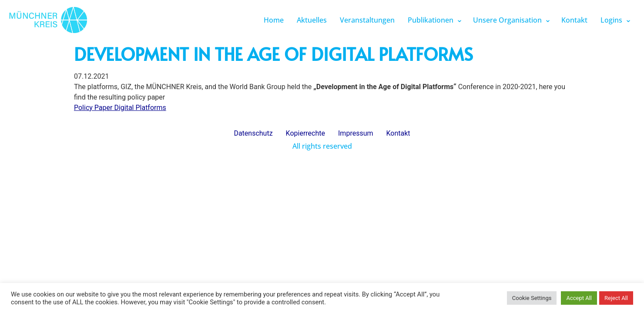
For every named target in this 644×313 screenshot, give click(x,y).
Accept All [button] (579, 298)
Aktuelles (312, 20)
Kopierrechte (305, 133)
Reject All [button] (616, 298)
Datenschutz (253, 133)
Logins (611, 20)
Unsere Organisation (507, 20)
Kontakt (574, 20)
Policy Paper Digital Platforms (120, 108)
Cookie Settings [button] (532, 298)
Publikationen (431, 20)
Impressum (356, 133)
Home (274, 20)
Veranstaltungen (367, 20)
